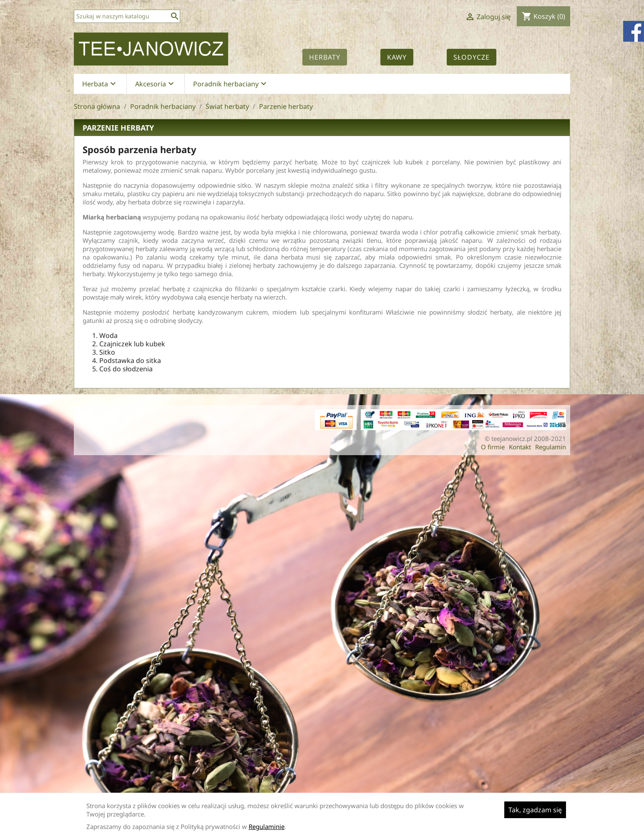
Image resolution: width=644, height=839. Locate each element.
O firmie (493, 447)
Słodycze (472, 57)
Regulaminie (267, 826)
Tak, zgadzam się (535, 810)
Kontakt (520, 447)
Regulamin (551, 447)
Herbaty (325, 57)
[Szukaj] (127, 16)
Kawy (397, 57)
